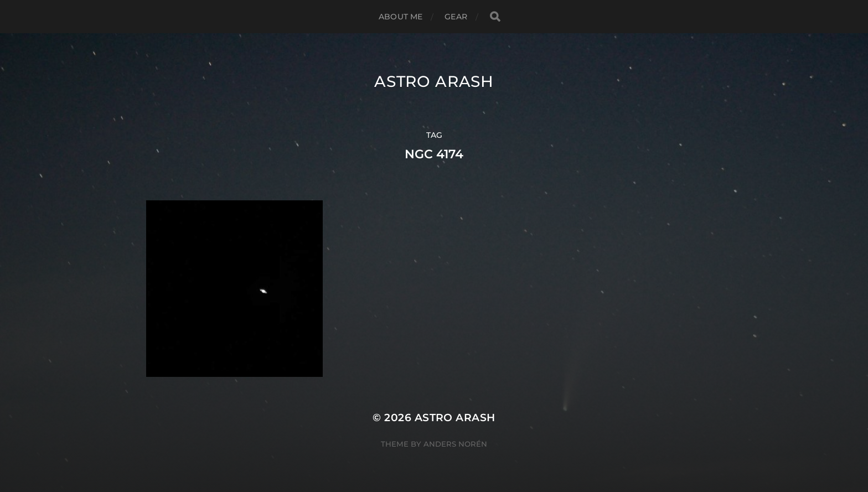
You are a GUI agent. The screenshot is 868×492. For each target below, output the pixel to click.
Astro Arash (434, 81)
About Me (401, 17)
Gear (456, 17)
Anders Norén (455, 444)
